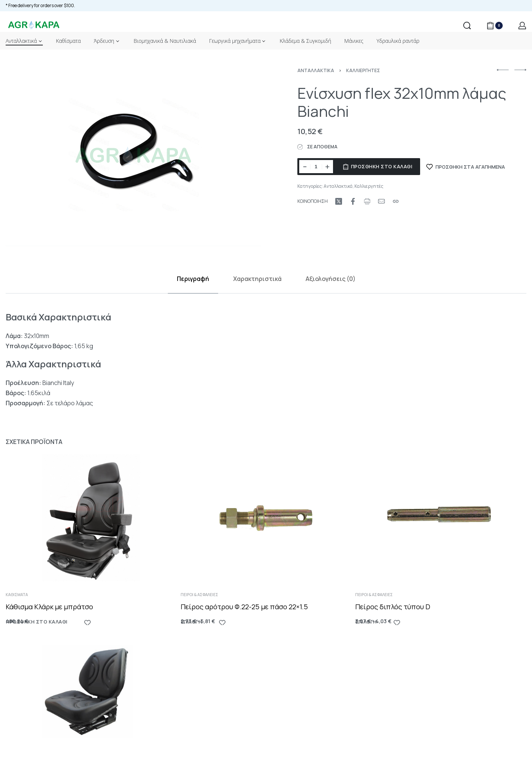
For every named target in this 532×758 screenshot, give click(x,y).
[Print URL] (367, 201)
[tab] (193, 279)
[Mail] (381, 201)
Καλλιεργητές (363, 70)
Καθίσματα (18, 602)
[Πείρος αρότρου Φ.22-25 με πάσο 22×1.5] (266, 533)
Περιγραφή (193, 279)
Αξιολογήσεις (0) (331, 279)
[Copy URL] (396, 201)
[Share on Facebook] (353, 201)
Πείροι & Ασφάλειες (202, 607)
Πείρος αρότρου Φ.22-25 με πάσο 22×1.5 (245, 618)
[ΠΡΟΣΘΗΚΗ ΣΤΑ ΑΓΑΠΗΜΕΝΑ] (466, 167)
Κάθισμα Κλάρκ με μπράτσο (50, 614)
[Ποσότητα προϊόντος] (316, 167)
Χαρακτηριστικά (257, 279)
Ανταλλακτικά (316, 70)
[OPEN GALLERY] (133, 157)
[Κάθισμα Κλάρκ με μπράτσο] (91, 527)
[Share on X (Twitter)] (339, 201)
